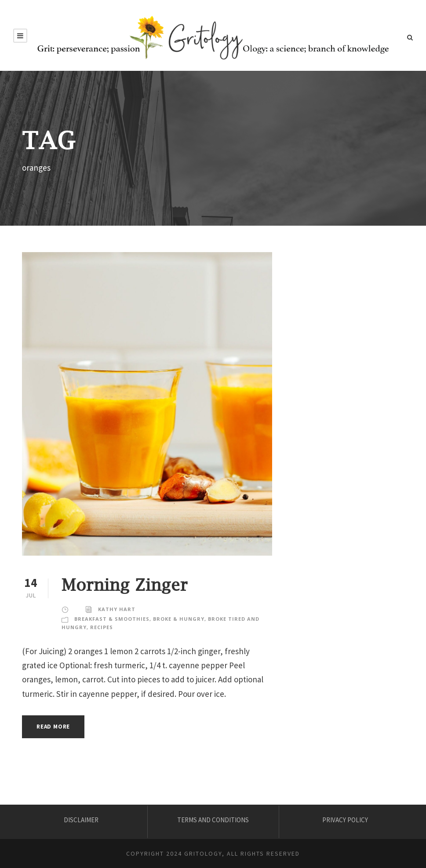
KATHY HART (117, 609)
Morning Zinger (125, 585)
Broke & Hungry (179, 619)
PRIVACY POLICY (345, 820)
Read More (53, 727)
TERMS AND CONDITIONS (213, 820)
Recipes (102, 627)
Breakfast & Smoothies (112, 619)
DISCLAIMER (81, 820)
